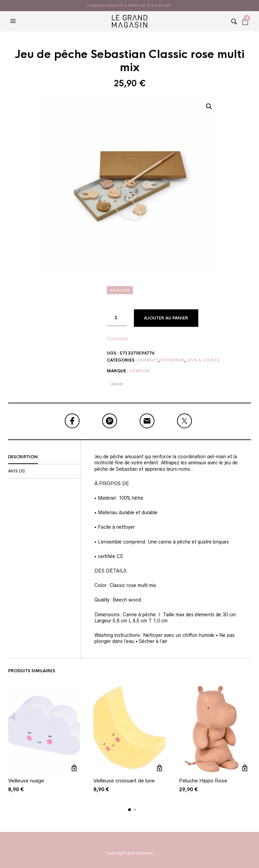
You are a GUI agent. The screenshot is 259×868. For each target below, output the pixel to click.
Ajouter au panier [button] (74, 768)
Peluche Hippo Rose (203, 781)
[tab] (44, 457)
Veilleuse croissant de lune (124, 781)
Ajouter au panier (166, 318)
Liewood (140, 371)
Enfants (148, 360)
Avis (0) (16, 471)
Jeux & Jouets (203, 360)
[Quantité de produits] (117, 318)
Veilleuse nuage (26, 781)
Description (23, 457)
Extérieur (172, 360)
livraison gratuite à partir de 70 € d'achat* (129, 6)
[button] (14, 21)
